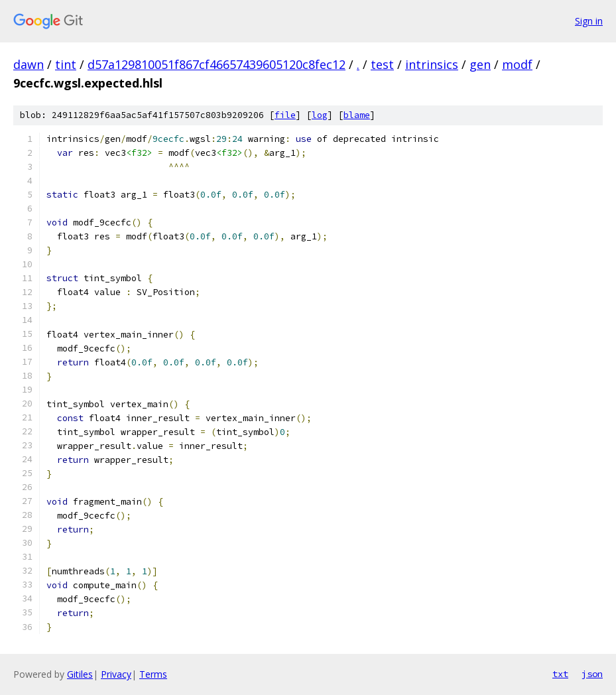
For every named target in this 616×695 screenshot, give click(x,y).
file (285, 115)
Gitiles (80, 674)
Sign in (589, 21)
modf (517, 64)
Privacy (116, 674)
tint (66, 64)
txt (560, 674)
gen (480, 64)
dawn (29, 64)
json (592, 674)
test (382, 64)
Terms (153, 674)
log (320, 115)
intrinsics (432, 64)
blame (357, 115)
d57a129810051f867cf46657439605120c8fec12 (216, 64)
